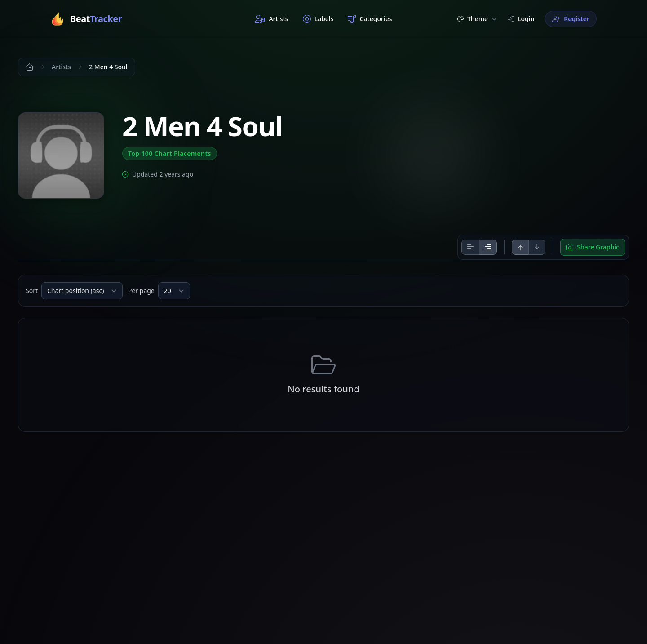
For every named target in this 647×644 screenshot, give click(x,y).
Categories (370, 19)
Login (521, 19)
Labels (318, 19)
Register (571, 19)
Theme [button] (477, 19)
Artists (271, 19)
